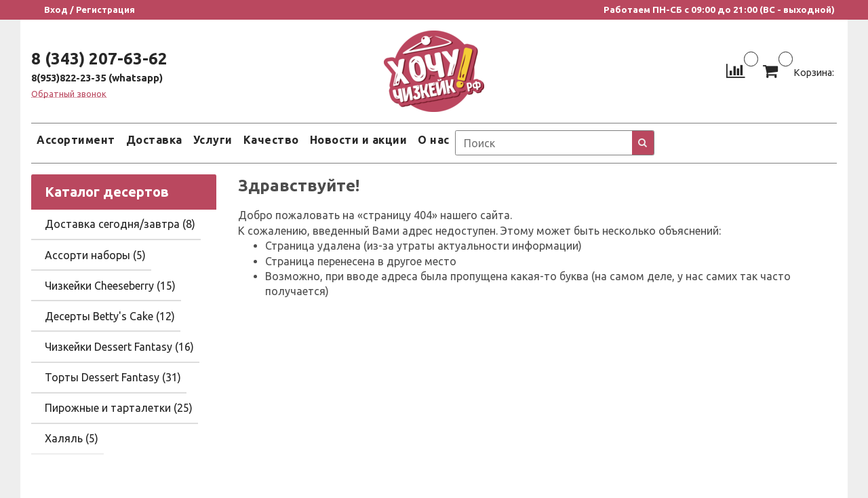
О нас (434, 140)
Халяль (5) (72, 438)
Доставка (154, 140)
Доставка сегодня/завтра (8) (120, 224)
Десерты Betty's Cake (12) (110, 316)
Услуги (213, 140)
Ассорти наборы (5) (95, 255)
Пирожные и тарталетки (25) (119, 408)
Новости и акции (359, 140)
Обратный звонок (69, 94)
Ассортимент (76, 140)
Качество (271, 140)
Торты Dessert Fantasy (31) (113, 377)
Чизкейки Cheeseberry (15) (110, 286)
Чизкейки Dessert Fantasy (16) (119, 347)
